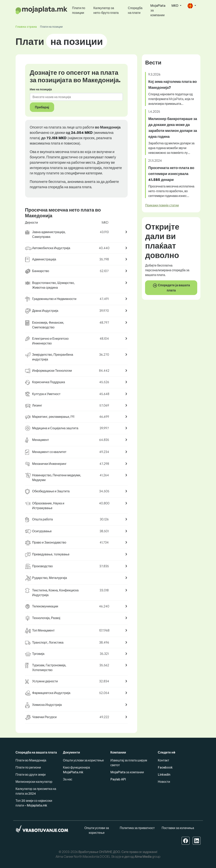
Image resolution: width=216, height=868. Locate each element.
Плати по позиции (79, 10)
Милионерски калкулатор (34, 782)
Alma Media (143, 857)
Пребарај (42, 107)
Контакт (164, 760)
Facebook (165, 767)
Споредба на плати (135, 10)
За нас (68, 779)
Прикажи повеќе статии (162, 205)
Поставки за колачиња (178, 828)
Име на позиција (41, 89)
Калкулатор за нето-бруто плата (106, 10)
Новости (164, 782)
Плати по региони (28, 767)
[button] (192, 6)
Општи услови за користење (83, 760)
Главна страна (26, 27)
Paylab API (118, 779)
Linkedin (164, 774)
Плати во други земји (31, 774)
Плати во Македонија (31, 760)
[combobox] (74, 97)
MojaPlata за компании (158, 10)
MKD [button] (175, 6)
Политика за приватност (137, 828)
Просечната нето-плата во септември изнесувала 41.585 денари (171, 174)
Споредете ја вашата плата (171, 288)
